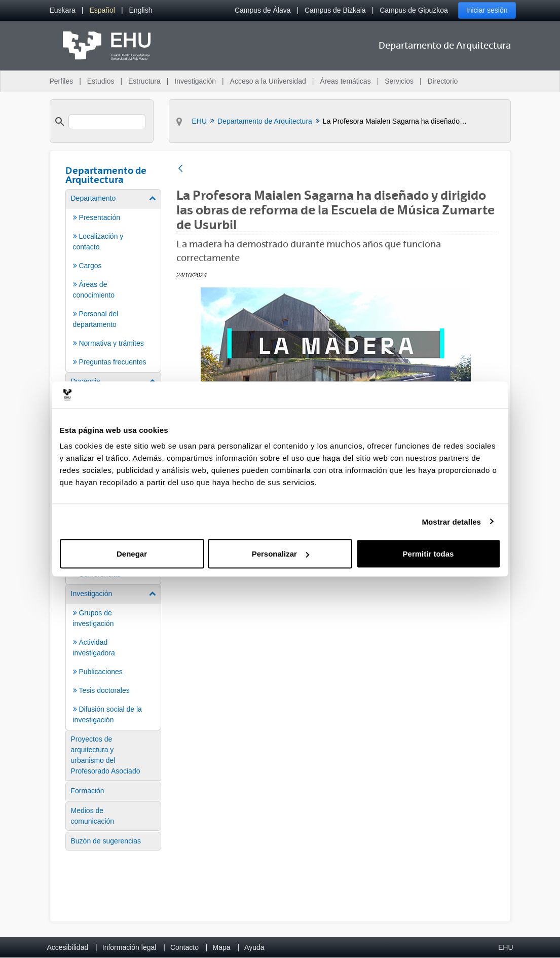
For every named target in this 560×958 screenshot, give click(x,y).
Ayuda (254, 947)
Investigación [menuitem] (195, 81)
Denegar (132, 554)
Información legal (129, 947)
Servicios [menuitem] (399, 81)
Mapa (221, 947)
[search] (107, 122)
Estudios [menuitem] (101, 81)
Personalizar (281, 554)
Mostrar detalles (451, 521)
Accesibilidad (68, 947)
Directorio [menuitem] (443, 81)
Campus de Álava (263, 10)
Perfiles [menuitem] (62, 81)
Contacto (184, 947)
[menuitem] (63, 10)
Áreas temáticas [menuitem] (345, 81)
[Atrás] (180, 169)
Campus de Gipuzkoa (414, 10)
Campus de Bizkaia (335, 10)
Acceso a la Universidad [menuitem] (268, 81)
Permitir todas (428, 554)
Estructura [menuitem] (144, 81)
